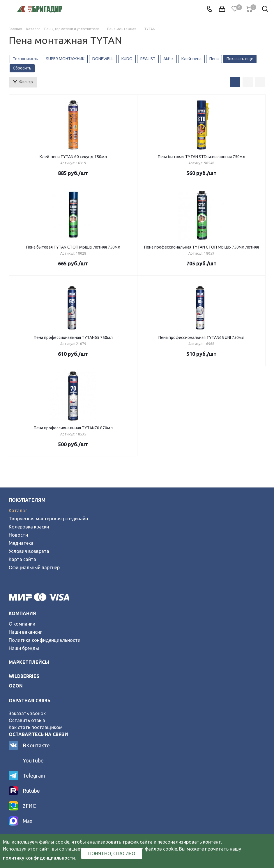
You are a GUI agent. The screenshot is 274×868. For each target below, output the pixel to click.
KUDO (127, 59)
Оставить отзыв (27, 720)
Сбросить (22, 68)
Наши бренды (24, 648)
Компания (22, 613)
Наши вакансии (26, 632)
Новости (18, 535)
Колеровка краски (29, 527)
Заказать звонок (27, 713)
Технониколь (25, 59)
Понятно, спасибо (112, 853)
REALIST (148, 59)
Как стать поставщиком (36, 727)
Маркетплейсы (29, 662)
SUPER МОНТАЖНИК (65, 59)
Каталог (18, 510)
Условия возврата (29, 551)
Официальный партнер (34, 567)
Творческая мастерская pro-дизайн (48, 519)
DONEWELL (103, 59)
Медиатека (21, 543)
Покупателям (27, 500)
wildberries (24, 676)
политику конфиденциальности (39, 858)
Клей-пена (191, 59)
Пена (214, 59)
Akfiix (168, 59)
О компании (22, 624)
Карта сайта (22, 559)
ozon (16, 686)
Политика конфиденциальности (45, 640)
